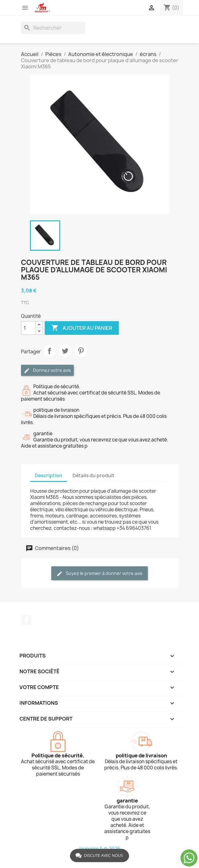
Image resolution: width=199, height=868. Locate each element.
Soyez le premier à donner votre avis (99, 574)
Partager (49, 351)
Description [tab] (49, 476)
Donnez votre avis (47, 370)
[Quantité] (28, 328)
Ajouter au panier (82, 328)
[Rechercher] (53, 28)
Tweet (65, 351)
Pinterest (81, 351)
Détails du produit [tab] (93, 476)
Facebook (27, 620)
